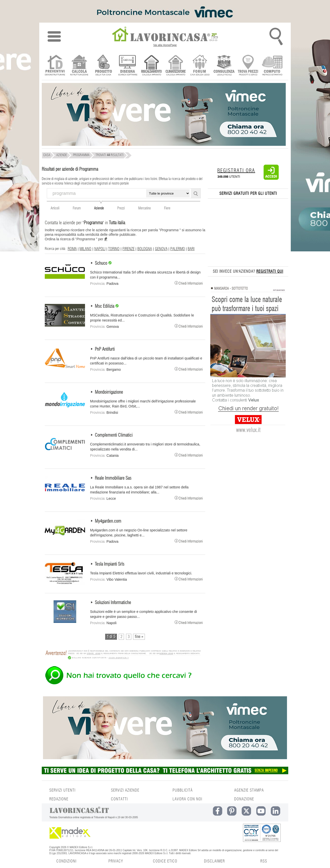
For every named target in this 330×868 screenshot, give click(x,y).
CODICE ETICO (165, 861)
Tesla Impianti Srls (110, 564)
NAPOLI (100, 249)
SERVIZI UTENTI (62, 790)
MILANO (85, 249)
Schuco (101, 263)
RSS (264, 861)
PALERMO (178, 249)
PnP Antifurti (105, 349)
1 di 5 (111, 637)
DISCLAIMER (214, 861)
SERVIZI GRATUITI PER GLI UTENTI (248, 194)
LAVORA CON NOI (187, 799)
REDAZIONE (59, 799)
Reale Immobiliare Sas (113, 478)
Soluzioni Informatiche (113, 603)
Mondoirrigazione (109, 392)
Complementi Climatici (114, 435)
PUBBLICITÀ (183, 790)
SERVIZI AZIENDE (125, 790)
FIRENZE (129, 249)
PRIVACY (116, 861)
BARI (191, 249)
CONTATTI (119, 799)
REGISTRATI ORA (236, 171)
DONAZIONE (244, 799)
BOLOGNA (145, 249)
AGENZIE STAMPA (249, 790)
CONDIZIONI (66, 861)
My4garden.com (108, 521)
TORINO (114, 249)
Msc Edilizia (105, 306)
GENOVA (161, 249)
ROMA (72, 249)
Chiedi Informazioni (189, 283)
